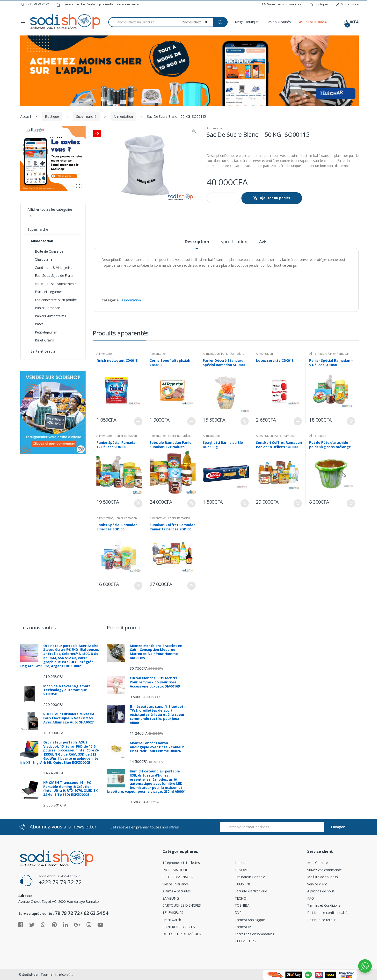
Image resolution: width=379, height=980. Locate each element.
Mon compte (347, 4)
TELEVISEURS (173, 913)
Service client (317, 884)
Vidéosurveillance (176, 884)
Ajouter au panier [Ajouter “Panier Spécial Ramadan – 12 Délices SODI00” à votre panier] (138, 503)
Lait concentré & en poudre (56, 300)
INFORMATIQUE (175, 870)
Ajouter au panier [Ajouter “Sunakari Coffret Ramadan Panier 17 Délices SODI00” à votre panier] (191, 586)
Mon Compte (317, 863)
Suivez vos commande (324, 870)
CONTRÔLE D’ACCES (179, 927)
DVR (238, 913)
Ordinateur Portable (250, 877)
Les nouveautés (279, 22)
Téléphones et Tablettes (181, 863)
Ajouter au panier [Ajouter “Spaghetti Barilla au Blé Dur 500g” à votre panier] (244, 503)
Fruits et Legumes (49, 292)
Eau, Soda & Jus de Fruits (54, 275)
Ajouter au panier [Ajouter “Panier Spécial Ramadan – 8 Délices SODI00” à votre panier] (138, 586)
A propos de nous (321, 891)
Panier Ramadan (232, 354)
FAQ (311, 898)
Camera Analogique (250, 920)
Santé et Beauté (42, 351)
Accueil (26, 116)
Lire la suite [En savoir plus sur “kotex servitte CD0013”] (298, 421)
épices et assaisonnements (56, 284)
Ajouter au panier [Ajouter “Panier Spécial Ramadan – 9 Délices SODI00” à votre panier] (351, 421)
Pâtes (39, 324)
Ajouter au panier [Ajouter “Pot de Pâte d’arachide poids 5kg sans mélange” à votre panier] (351, 503)
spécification (234, 242)
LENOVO (241, 870)
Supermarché (86, 116)
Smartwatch (172, 920)
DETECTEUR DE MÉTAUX (182, 934)
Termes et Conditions (324, 905)
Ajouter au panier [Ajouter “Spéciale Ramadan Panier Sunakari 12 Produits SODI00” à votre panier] (191, 503)
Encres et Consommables (254, 934)
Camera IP (243, 927)
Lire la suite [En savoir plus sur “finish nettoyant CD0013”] (138, 421)
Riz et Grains (44, 340)
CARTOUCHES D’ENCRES (182, 905)
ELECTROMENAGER (178, 877)
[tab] (197, 244)
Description (197, 242)
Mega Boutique (247, 22)
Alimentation (123, 116)
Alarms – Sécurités (177, 891)
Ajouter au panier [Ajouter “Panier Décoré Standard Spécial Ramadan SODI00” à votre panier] (244, 421)
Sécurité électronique (251, 891)
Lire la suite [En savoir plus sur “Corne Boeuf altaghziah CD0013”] (191, 421)
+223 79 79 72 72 (35, 4)
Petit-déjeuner (46, 332)
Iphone (240, 863)
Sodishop (30, 975)
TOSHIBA (242, 905)
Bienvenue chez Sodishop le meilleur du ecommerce (97, 4)
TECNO (240, 898)
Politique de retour (321, 920)
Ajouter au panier (275, 198)
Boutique (318, 4)
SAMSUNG (171, 898)
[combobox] (142, 22)
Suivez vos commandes (281, 4)
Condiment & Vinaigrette (54, 268)
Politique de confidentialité (327, 913)
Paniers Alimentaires (50, 316)
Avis (263, 242)
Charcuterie (44, 259)
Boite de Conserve (49, 251)
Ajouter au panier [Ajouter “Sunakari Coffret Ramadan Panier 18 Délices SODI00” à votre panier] (298, 503)
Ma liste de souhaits (323, 877)
